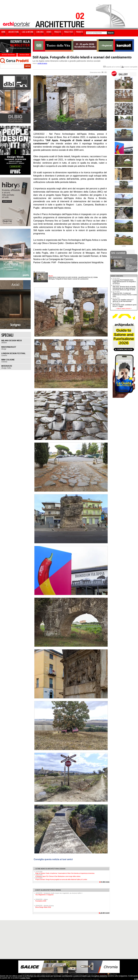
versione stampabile (131, 67)
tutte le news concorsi (124, 309)
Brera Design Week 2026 (43, 907)
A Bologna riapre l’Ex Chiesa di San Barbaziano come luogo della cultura (58, 876)
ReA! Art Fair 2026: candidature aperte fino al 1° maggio (125, 305)
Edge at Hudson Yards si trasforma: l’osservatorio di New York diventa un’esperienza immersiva (65, 873)
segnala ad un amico (112, 67)
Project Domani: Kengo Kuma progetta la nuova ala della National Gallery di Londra (61, 879)
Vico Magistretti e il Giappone (44, 895)
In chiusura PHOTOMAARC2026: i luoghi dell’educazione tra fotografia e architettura (124, 281)
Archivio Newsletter (8, 55)
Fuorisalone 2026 (41, 901)
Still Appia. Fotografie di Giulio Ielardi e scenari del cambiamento (73, 278)
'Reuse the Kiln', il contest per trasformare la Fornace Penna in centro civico (125, 294)
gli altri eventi (105, 913)
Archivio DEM (24, 55)
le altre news (105, 882)
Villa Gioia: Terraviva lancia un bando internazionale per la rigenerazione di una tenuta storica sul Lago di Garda (124, 287)
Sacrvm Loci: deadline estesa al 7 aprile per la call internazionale (123, 300)
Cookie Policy (25, 978)
